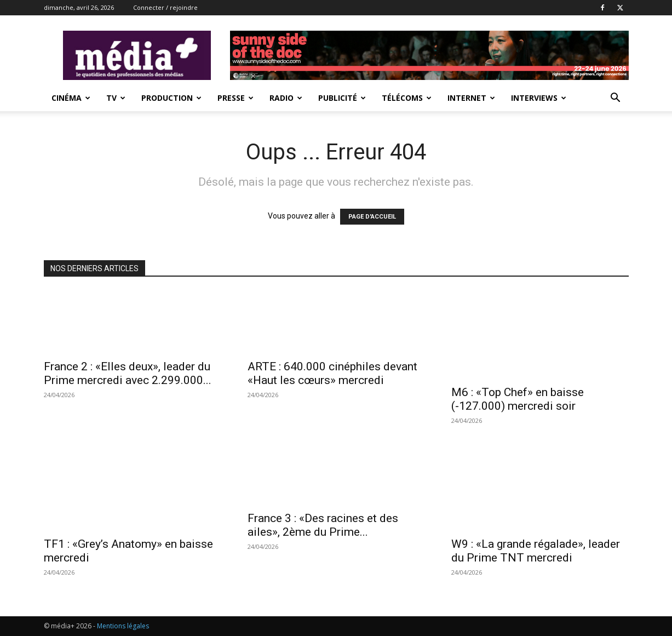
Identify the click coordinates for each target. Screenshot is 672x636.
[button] (616, 99)
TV (116, 98)
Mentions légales (123, 626)
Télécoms (407, 98)
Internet (471, 98)
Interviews (539, 98)
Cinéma (71, 98)
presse (236, 98)
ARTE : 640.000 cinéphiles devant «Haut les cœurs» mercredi (332, 373)
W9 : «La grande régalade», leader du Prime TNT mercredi (536, 551)
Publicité (342, 98)
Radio (286, 98)
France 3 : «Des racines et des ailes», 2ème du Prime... (323, 525)
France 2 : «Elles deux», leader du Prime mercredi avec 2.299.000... (128, 373)
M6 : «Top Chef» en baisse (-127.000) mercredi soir (518, 399)
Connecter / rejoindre (165, 7)
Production (171, 98)
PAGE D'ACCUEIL (372, 217)
